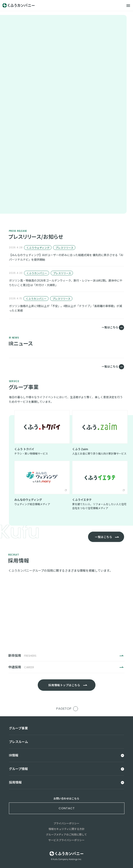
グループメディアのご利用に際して (66, 834)
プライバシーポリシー (66, 823)
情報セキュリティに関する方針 (66, 829)
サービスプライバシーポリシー (66, 840)
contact (67, 808)
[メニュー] (128, 6)
